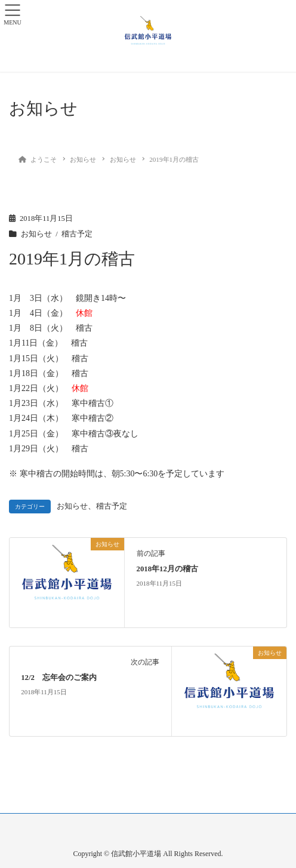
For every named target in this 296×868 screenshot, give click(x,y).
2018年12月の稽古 (167, 569)
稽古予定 (77, 234)
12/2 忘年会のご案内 (59, 678)
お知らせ (36, 234)
